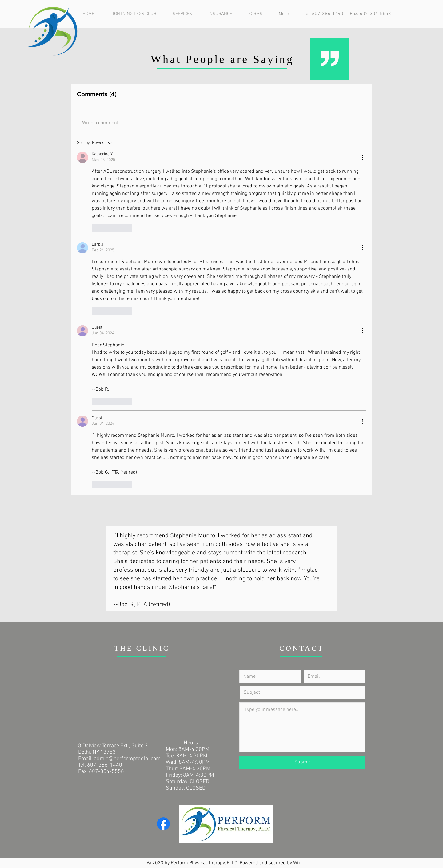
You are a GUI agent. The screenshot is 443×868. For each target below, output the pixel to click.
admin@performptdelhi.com (127, 759)
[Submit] (302, 762)
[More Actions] (362, 157)
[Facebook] (163, 824)
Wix (297, 863)
